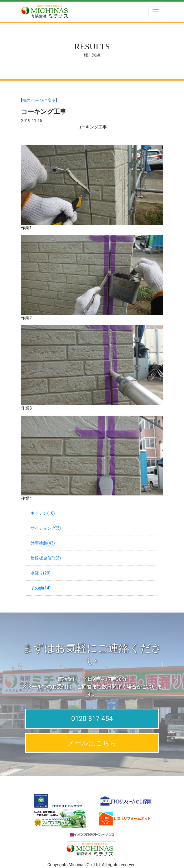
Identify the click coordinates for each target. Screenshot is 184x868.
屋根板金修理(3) (46, 558)
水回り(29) (41, 573)
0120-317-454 (92, 719)
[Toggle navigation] (156, 12)
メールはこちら (92, 743)
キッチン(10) (43, 513)
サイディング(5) (46, 528)
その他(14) (41, 588)
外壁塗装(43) (43, 543)
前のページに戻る (39, 100)
